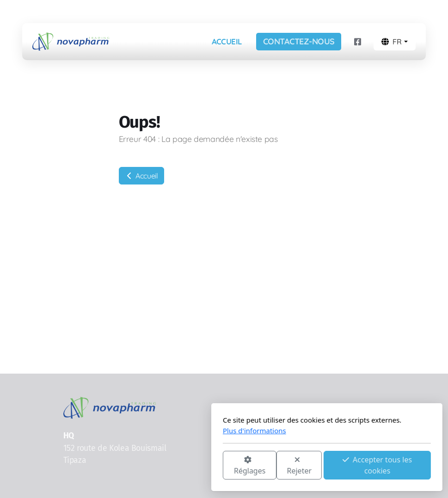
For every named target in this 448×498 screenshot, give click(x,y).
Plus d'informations (152, 430)
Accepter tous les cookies (275, 465)
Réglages (147, 466)
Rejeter (196, 466)
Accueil (141, 176)
